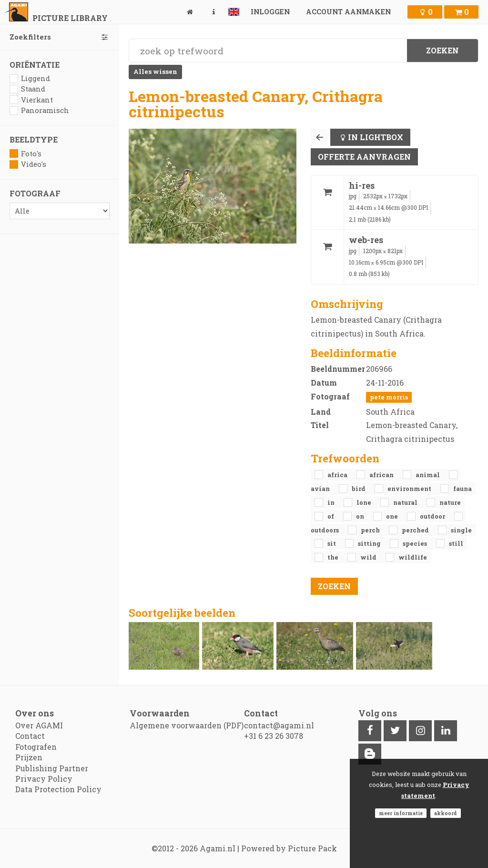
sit (332, 543)
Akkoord (446, 813)
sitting (370, 543)
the (334, 557)
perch (371, 530)
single (461, 530)
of (331, 516)
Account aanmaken (348, 12)
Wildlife (413, 557)
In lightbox (376, 137)
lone (365, 502)
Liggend (30, 78)
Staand (27, 89)
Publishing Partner (52, 768)
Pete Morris (389, 397)
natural (406, 502)
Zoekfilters (60, 37)
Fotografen (36, 747)
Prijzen (29, 757)
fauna (463, 489)
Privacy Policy (44, 779)
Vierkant (31, 100)
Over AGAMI (39, 725)
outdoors (325, 530)
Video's (28, 164)
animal (428, 475)
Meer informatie (401, 813)
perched (416, 530)
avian (321, 489)
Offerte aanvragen (364, 157)
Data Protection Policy (58, 789)
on (361, 516)
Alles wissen (155, 71)
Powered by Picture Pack (289, 848)
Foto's (25, 154)
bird (359, 489)
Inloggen (270, 12)
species (416, 543)
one (393, 516)
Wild (369, 557)
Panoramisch (39, 110)
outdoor (433, 516)
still (456, 543)
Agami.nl (218, 848)
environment (410, 489)
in (332, 502)
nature (450, 502)
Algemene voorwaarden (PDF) (187, 725)
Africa (338, 475)
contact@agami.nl (279, 725)
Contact (30, 736)
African (382, 475)
